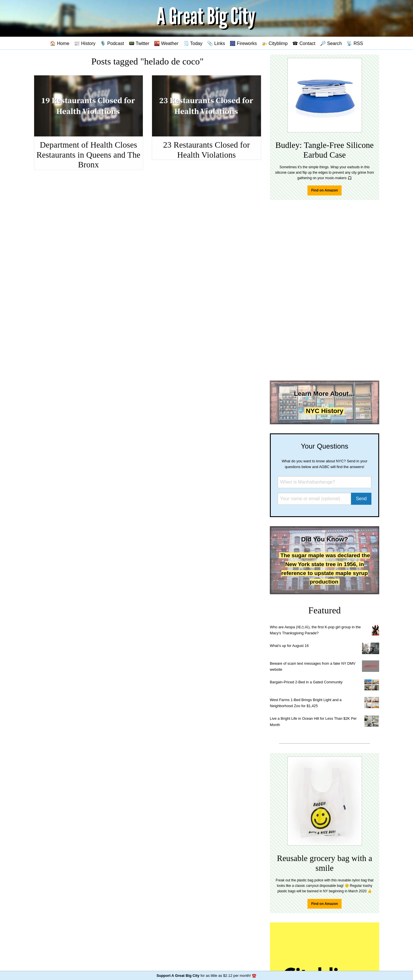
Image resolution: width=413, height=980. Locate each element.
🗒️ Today (193, 43)
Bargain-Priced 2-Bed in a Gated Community (306, 682)
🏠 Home (60, 43)
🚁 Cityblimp (275, 43)
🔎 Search (331, 43)
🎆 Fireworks (243, 43)
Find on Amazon (325, 190)
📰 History (85, 43)
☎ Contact (304, 43)
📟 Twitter (139, 43)
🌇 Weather (166, 43)
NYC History (325, 411)
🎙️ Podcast (112, 43)
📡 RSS (355, 43)
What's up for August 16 (289, 646)
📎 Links (216, 43)
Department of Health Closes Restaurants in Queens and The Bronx (88, 155)
